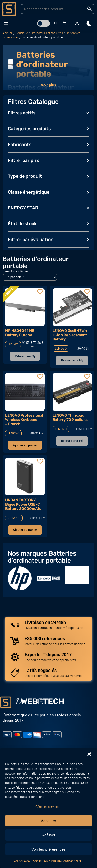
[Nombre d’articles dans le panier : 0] (65, 23)
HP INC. (13, 344)
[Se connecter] (77, 23)
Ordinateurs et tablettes (47, 33)
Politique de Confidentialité (63, 861)
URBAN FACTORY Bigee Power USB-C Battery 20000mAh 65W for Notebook (23, 504)
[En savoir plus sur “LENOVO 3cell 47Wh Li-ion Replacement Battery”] (72, 361)
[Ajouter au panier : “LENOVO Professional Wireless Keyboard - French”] (25, 445)
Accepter (48, 821)
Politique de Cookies (28, 861)
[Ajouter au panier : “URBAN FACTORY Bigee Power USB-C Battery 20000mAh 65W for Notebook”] (25, 530)
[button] (89, 754)
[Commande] (30, 277)
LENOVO (61, 348)
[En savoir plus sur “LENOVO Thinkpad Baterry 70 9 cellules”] (72, 441)
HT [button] (55, 23)
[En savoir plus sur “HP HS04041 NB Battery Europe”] (25, 356)
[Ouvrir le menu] (6, 23)
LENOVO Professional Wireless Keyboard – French (24, 420)
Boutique (22, 33)
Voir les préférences (48, 849)
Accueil (8, 33)
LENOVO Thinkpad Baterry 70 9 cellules (70, 418)
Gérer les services (47, 807)
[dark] (89, 23)
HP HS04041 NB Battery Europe (20, 333)
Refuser (48, 835)
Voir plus (48, 85)
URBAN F (14, 518)
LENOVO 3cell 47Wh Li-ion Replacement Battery (70, 335)
